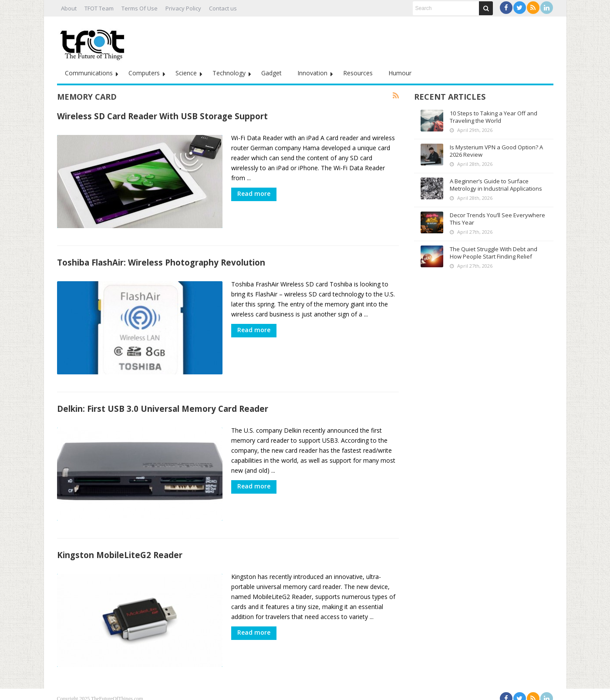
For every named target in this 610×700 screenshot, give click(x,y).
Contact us (223, 8)
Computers (144, 73)
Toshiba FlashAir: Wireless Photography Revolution (161, 260)
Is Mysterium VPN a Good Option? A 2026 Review (496, 151)
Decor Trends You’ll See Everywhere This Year (497, 219)
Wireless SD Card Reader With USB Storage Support (162, 116)
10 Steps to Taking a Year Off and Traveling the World (494, 117)
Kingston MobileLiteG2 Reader (120, 548)
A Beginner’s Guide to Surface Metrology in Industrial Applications (496, 185)
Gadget (271, 73)
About (69, 8)
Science (186, 73)
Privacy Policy (183, 8)
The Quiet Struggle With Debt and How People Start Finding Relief (494, 253)
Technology (229, 73)
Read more (254, 194)
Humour (400, 73)
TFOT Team (99, 8)
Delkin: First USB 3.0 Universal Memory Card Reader (163, 404)
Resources (358, 73)
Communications (89, 73)
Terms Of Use (140, 8)
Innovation (312, 73)
